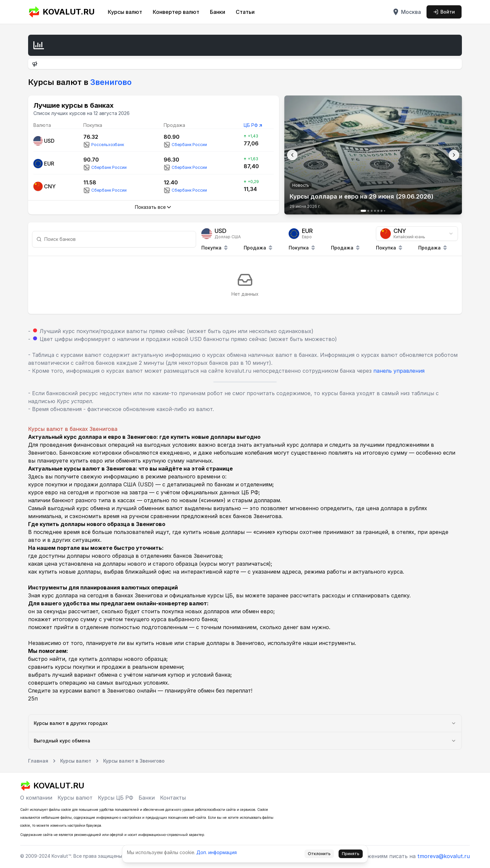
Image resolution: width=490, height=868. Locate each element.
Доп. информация (217, 852)
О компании (36, 798)
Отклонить (319, 854)
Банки (218, 12)
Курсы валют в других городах (245, 723)
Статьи (245, 12)
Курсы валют (125, 12)
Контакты (173, 798)
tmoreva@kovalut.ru (444, 856)
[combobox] (417, 234)
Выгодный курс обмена (245, 741)
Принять (351, 854)
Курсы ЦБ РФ (116, 798)
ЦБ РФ (251, 125)
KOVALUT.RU (61, 12)
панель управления (399, 371)
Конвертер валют (176, 12)
